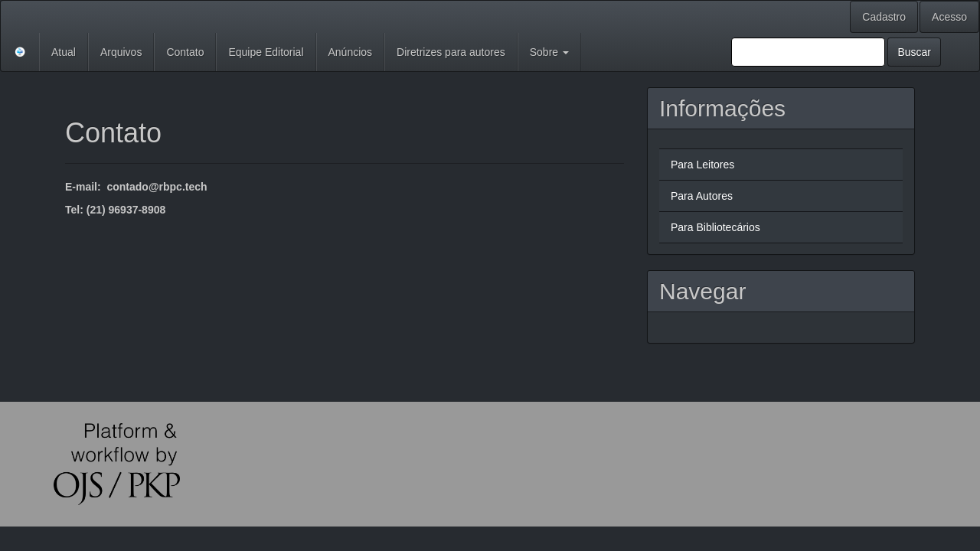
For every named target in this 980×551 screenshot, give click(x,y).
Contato (185, 52)
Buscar (914, 52)
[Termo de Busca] (808, 52)
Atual (64, 52)
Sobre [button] (549, 52)
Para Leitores (702, 165)
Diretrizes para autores (451, 52)
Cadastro (884, 17)
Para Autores (702, 196)
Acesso (949, 17)
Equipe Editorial (266, 52)
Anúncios (351, 52)
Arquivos (121, 52)
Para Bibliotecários (715, 227)
